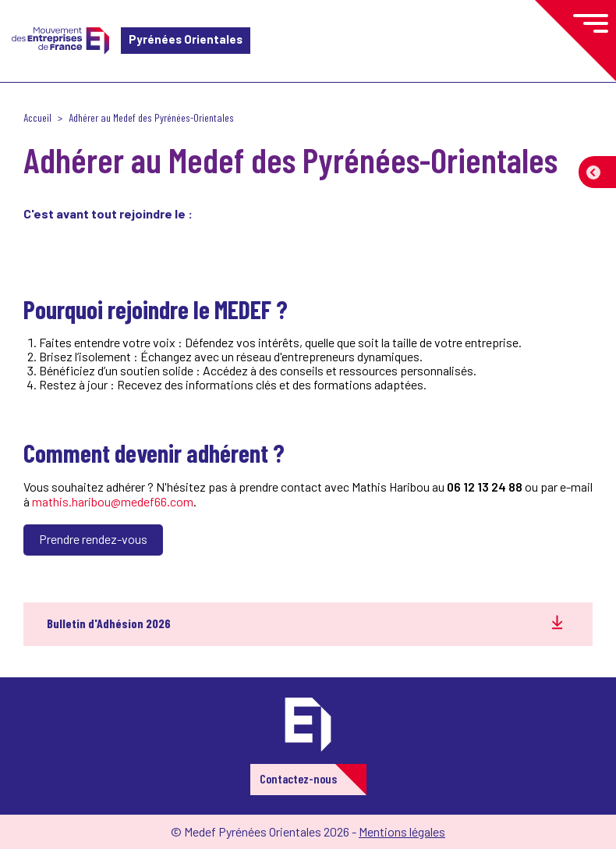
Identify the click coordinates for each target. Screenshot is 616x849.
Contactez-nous (298, 778)
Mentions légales (402, 831)
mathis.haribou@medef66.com (113, 501)
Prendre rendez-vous (93, 539)
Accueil (37, 117)
